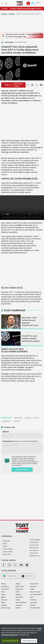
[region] (22, 634)
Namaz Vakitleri (21, 603)
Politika (18, 608)
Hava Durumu (6, 608)
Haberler (4, 14)
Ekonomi (4, 600)
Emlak (3, 603)
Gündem (4, 605)
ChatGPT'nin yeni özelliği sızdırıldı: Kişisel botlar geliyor (31, 339)
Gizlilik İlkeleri (34, 542)
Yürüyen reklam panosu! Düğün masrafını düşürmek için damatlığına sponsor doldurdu (26, 9)
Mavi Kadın (19, 597)
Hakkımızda (7, 541)
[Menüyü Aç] (6, 3)
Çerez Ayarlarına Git (29, 641)
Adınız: (6, 432)
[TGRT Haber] (20, 3)
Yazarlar (33, 605)
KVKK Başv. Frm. (35, 556)
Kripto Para (19, 589)
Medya (18, 600)
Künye (5, 544)
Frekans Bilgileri (8, 549)
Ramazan (33, 586)
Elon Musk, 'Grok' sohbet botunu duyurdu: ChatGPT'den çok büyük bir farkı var (30, 322)
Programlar (34, 584)
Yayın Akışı (34, 603)
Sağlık (32, 589)
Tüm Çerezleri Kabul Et (10, 641)
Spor (32, 597)
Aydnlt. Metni (34, 553)
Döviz (3, 592)
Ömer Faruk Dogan (18, 85)
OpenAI (34, 140)
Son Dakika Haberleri (36, 595)
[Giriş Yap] (28, 3)
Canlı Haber (5, 589)
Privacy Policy (34, 545)
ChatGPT (5, 143)
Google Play (10, 576)
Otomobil (19, 605)
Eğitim (3, 597)
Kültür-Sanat (20, 586)
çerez (40, 628)
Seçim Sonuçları (36, 592)
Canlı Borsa (5, 586)
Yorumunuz (20, 441)
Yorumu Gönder (22, 469)
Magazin (18, 595)
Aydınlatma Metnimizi (9, 635)
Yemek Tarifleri (35, 608)
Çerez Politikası (8, 552)
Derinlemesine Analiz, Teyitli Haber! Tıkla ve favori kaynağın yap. (22, 35)
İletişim (5, 546)
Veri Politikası (34, 550)
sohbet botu (36, 360)
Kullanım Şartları (35, 540)
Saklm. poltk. (7, 554)
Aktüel (3, 584)
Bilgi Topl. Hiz (34, 548)
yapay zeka (19, 140)
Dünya (3, 595)
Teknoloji (11, 14)
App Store (27, 576)
